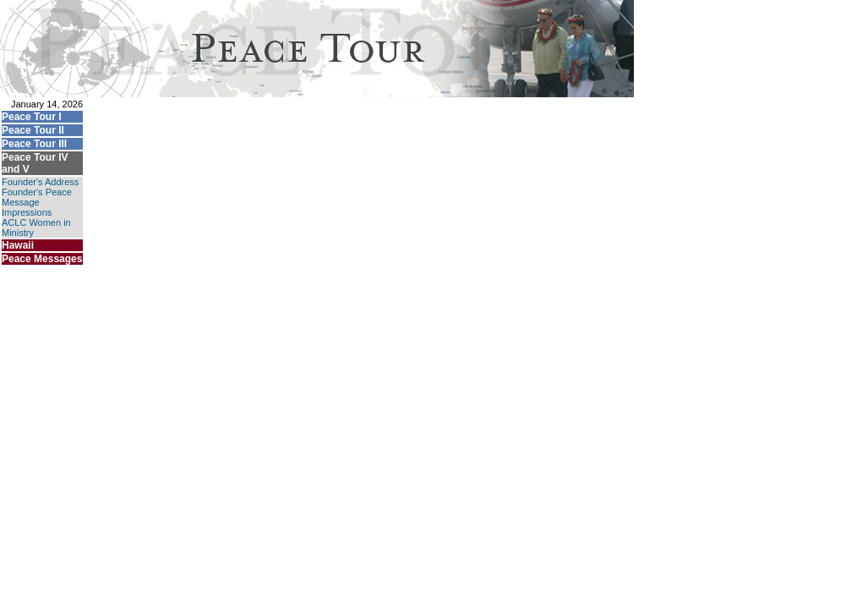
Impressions (27, 212)
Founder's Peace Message (37, 197)
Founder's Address (40, 182)
